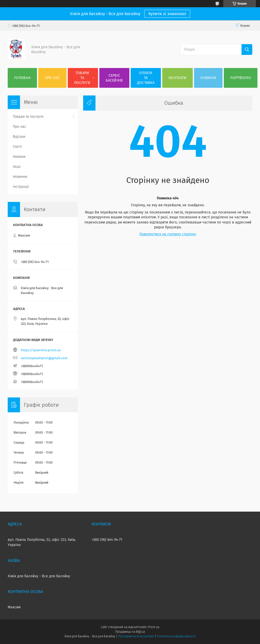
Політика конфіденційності (176, 636)
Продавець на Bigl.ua (130, 632)
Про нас (52, 78)
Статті (17, 147)
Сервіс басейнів (114, 78)
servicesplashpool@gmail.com (44, 358)
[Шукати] (247, 50)
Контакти (177, 78)
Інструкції (21, 187)
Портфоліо (241, 78)
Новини (208, 78)
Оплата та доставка (146, 78)
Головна (22, 78)
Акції (17, 167)
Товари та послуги (82, 78)
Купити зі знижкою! (167, 14)
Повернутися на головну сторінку (168, 234)
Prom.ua (154, 627)
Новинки (20, 177)
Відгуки (19, 137)
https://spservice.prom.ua (41, 350)
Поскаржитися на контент (136, 636)
